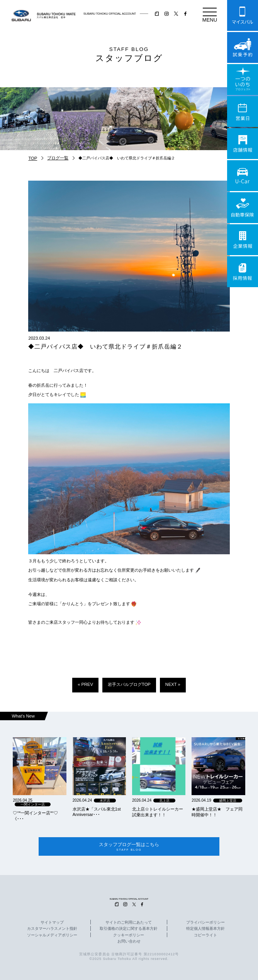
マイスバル (243, 15)
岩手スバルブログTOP (129, 684)
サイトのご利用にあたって (129, 923)
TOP (33, 158)
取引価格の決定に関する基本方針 (129, 929)
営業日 (243, 112)
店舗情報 (243, 144)
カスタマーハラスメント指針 (52, 929)
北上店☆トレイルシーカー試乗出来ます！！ (158, 812)
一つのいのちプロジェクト (243, 80)
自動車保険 (243, 208)
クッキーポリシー (129, 935)
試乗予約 (243, 47)
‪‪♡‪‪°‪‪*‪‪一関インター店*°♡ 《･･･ (35, 816)
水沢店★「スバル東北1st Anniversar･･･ (97, 812)
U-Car (243, 176)
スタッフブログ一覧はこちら (129, 847)
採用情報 (243, 272)
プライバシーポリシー (205, 923)
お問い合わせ (129, 941)
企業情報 (243, 240)
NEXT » (173, 684)
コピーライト (205, 935)
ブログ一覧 (58, 158)
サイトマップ (52, 923)
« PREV (85, 684)
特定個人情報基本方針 (205, 929)
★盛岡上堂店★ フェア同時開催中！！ (217, 812)
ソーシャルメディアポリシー (52, 935)
